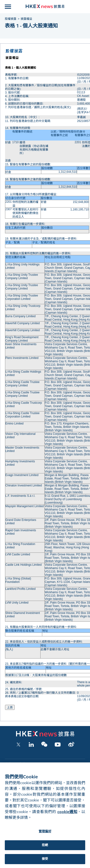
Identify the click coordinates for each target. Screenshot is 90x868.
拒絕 (45, 849)
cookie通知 (67, 816)
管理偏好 (45, 835)
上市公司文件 (15, 764)
